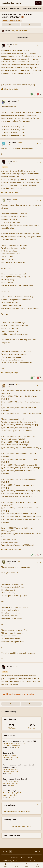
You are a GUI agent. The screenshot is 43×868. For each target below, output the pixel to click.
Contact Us (15, 857)
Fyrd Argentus (12, 101)
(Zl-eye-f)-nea (11, 143)
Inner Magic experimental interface (17, 741)
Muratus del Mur (8, 743)
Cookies (23, 857)
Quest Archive (22, 31)
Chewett (6, 797)
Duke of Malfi (7, 793)
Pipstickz (6, 785)
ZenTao (7, 31)
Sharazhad (10, 385)
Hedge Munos (12, 561)
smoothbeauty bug (11, 791)
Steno (5, 769)
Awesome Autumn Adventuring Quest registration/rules (19, 766)
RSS (30, 857)
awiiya (9, 199)
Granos (5, 755)
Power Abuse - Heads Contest (15, 779)
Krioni (5, 781)
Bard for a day (9, 753)
